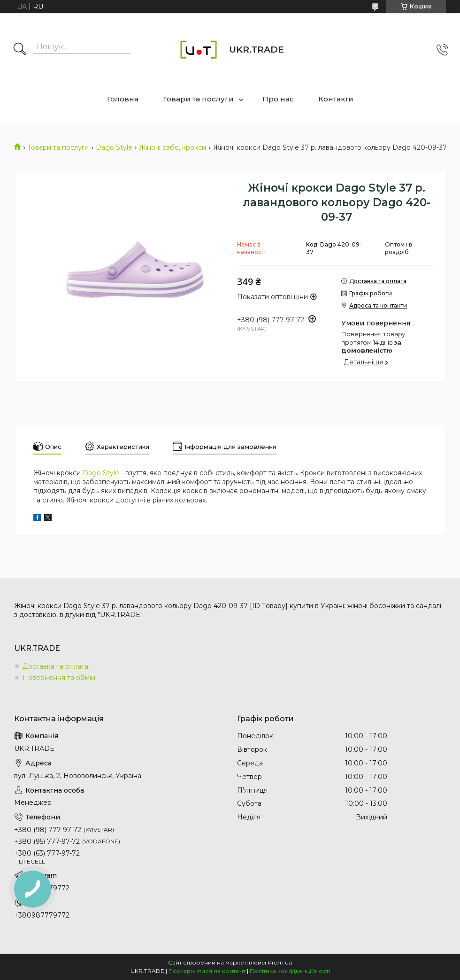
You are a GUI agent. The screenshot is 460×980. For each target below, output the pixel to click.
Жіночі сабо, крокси (172, 147)
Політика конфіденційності (290, 971)
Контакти (336, 99)
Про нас (278, 99)
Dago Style (114, 147)
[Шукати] (20, 50)
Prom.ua (280, 962)
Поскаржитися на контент (207, 971)
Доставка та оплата (55, 666)
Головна (123, 99)
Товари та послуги (198, 99)
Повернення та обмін (59, 678)
